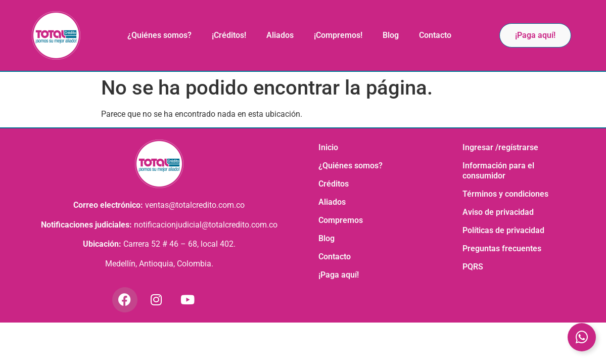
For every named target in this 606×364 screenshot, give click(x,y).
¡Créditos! (229, 35)
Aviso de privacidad (498, 212)
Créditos (334, 184)
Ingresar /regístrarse (500, 147)
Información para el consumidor (498, 171)
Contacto (435, 35)
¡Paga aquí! (339, 275)
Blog (391, 35)
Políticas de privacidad (503, 230)
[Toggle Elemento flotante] (582, 337)
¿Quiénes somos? (159, 35)
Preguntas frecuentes (502, 248)
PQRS (473, 267)
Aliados (280, 35)
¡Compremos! (338, 35)
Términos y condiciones (505, 194)
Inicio (328, 147)
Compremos (341, 220)
